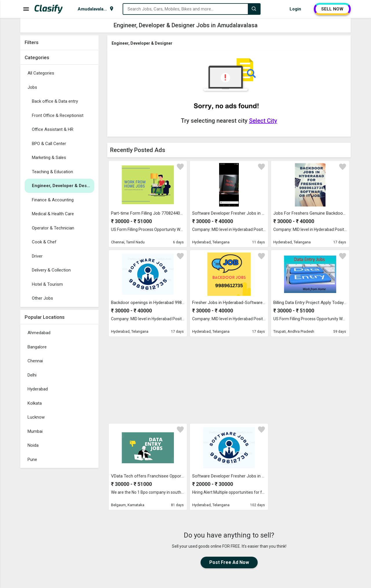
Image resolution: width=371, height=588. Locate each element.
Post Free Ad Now (229, 562)
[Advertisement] (229, 380)
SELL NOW (332, 9)
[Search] (254, 9)
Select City (263, 121)
